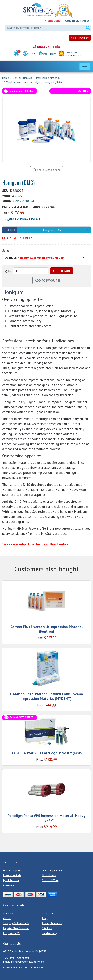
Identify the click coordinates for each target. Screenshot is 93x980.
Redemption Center (78, 20)
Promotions (52, 20)
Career (7, 918)
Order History (47, 54)
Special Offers (50, 880)
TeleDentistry (50, 933)
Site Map (47, 928)
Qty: (8, 271)
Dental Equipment (52, 870)
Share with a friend (47, 170)
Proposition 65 (11, 933)
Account (30, 54)
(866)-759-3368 (47, 47)
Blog (45, 918)
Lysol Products (11, 880)
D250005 (35, 258)
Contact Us (48, 913)
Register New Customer (16, 928)
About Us (8, 913)
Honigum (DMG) (52, 230)
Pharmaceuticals (12, 875)
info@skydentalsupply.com (28, 962)
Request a (21, 219)
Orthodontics (49, 875)
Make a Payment (80, 38)
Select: (7, 250)
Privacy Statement (52, 923)
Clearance (9, 885)
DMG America (24, 201)
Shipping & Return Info (16, 923)
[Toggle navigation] (85, 67)
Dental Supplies (12, 870)
